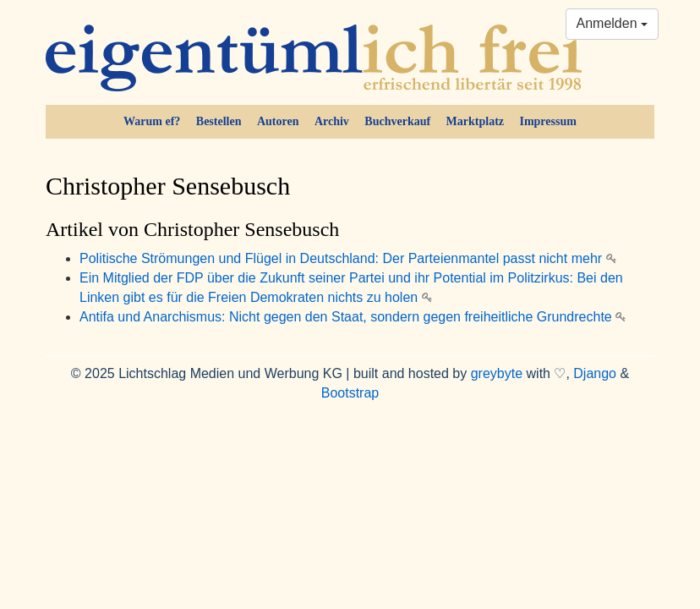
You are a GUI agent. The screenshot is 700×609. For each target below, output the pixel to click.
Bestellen (219, 121)
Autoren (278, 121)
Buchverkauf (397, 121)
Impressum (547, 121)
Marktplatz (475, 121)
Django (595, 373)
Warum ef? (152, 121)
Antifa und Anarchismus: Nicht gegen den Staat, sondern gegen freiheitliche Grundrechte (353, 317)
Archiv (332, 121)
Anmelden (612, 23)
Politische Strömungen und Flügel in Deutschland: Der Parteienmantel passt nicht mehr (348, 258)
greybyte (497, 373)
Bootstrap (350, 393)
